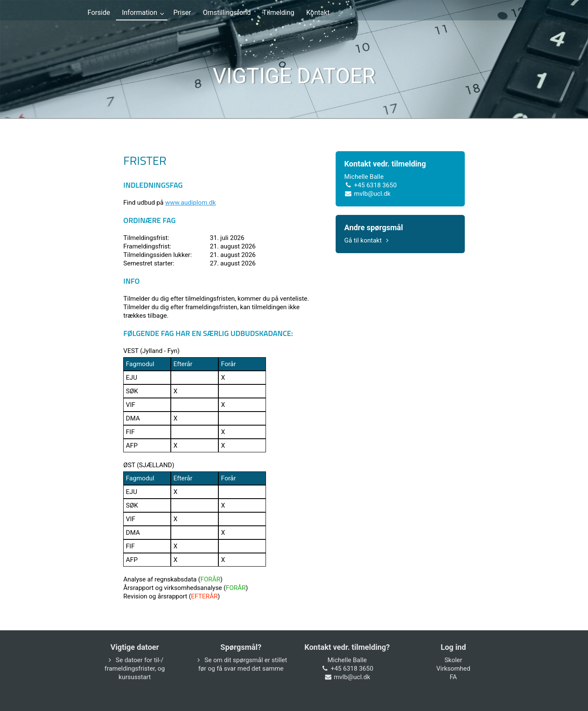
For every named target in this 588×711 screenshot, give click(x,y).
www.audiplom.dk (191, 203)
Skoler (453, 660)
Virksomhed (453, 669)
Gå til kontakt (368, 240)
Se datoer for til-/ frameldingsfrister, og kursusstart (135, 669)
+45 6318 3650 (375, 185)
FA (454, 677)
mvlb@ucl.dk (372, 194)
